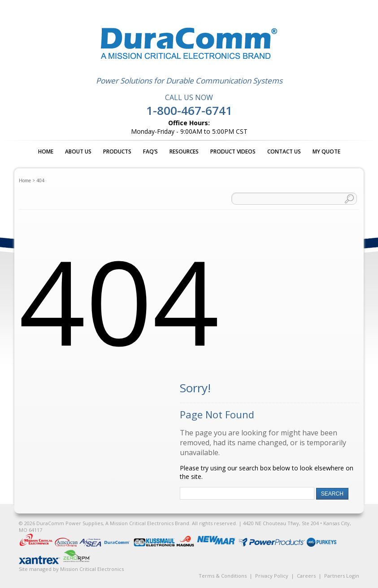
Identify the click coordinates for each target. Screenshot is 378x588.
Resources (184, 151)
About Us (78, 151)
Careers (306, 576)
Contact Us (284, 151)
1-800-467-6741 (189, 110)
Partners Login (342, 576)
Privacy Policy (272, 576)
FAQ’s (150, 151)
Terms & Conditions (223, 576)
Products (117, 151)
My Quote (326, 151)
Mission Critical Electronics (92, 569)
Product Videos (233, 151)
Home (46, 151)
